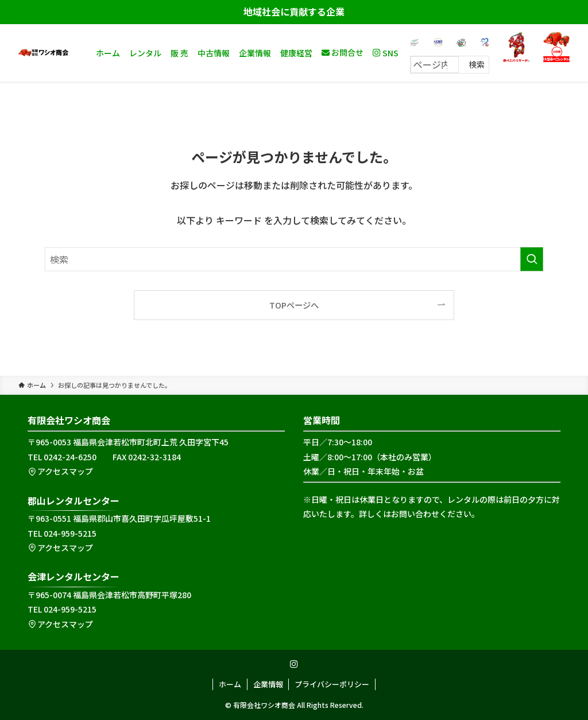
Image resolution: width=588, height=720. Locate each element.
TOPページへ (294, 305)
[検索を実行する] (532, 259)
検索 (477, 64)
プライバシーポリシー (332, 684)
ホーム (230, 684)
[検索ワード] (294, 259)
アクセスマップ (60, 471)
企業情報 (268, 684)
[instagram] (294, 664)
